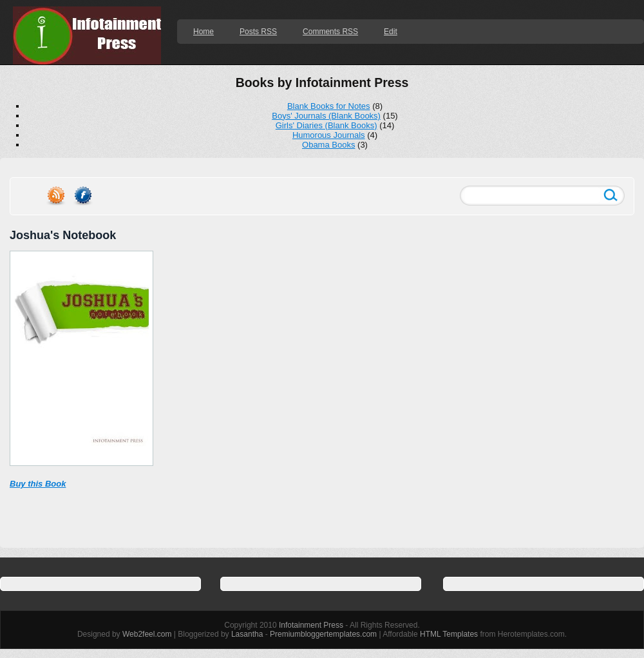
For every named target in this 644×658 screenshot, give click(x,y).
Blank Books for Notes (329, 106)
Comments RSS (330, 32)
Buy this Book (38, 484)
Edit (391, 32)
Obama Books (328, 145)
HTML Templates (449, 634)
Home (204, 32)
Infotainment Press (311, 625)
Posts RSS (258, 32)
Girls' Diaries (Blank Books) (327, 125)
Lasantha (247, 634)
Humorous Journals (329, 135)
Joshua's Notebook (63, 235)
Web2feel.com (147, 634)
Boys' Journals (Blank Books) (326, 116)
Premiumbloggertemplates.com (323, 634)
